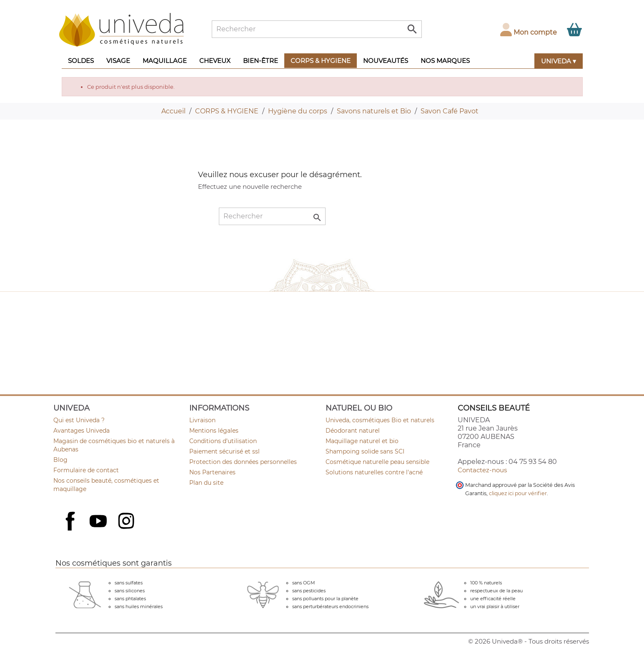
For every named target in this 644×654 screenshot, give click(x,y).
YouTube (99, 522)
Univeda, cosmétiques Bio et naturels (380, 420)
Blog (60, 460)
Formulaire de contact (86, 470)
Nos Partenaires (212, 472)
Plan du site (206, 483)
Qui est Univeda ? (79, 420)
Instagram (127, 522)
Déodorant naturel (353, 431)
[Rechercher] (317, 29)
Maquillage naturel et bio (362, 441)
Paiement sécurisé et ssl (224, 451)
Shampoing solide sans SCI (365, 451)
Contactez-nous (482, 470)
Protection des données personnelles (243, 462)
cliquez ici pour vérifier (518, 493)
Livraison (202, 420)
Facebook (71, 530)
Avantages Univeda (81, 431)
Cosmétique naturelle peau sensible (377, 462)
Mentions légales (214, 431)
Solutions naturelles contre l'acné (374, 472)
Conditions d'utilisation (223, 441)
